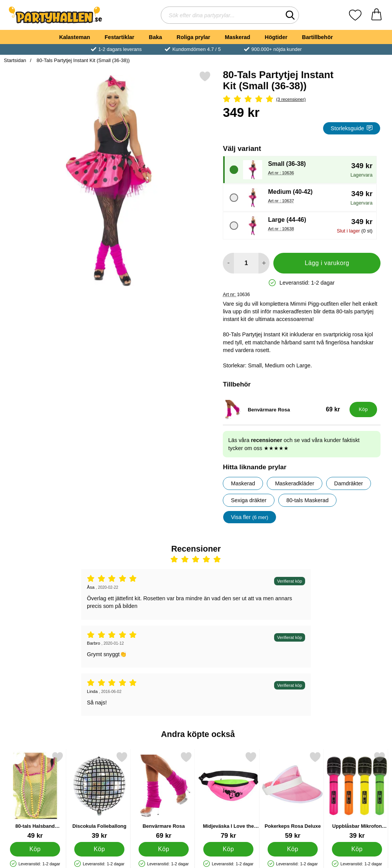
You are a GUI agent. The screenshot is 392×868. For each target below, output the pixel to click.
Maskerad (237, 37)
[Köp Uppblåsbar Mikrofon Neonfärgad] (357, 849)
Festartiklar (119, 37)
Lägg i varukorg (327, 263)
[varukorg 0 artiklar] (376, 15)
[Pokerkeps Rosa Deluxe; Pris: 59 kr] (293, 795)
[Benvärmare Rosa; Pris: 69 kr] (284, 409)
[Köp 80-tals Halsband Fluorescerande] (35, 849)
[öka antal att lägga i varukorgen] (264, 263)
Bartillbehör (318, 37)
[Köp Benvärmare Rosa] (363, 409)
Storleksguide (352, 128)
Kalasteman (74, 37)
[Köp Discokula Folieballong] (99, 849)
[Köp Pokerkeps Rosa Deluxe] (293, 849)
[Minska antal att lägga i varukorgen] (228, 263)
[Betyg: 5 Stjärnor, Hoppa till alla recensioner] (302, 99)
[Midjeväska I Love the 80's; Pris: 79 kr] (228, 795)
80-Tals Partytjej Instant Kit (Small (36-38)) (82, 60)
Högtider (276, 37)
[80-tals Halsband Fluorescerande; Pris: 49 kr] (35, 795)
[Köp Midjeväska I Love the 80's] (228, 849)
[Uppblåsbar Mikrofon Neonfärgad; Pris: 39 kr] (357, 795)
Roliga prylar (193, 37)
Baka (155, 37)
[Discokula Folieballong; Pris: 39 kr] (99, 795)
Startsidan (15, 60)
